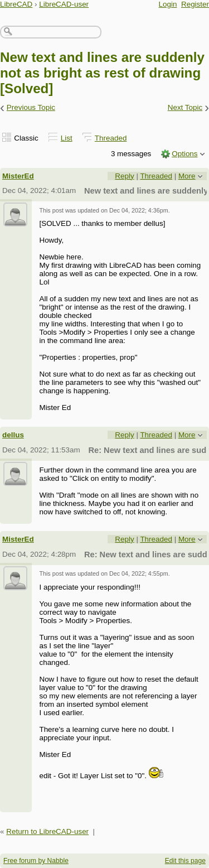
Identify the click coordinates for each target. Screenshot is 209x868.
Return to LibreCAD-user (47, 831)
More (187, 176)
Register (195, 4)
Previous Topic (31, 107)
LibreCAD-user (64, 4)
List (67, 138)
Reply (124, 176)
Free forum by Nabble (36, 861)
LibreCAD (16, 4)
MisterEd (18, 176)
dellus (13, 435)
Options (184, 154)
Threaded (111, 138)
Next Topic (185, 107)
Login (168, 4)
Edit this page (185, 861)
